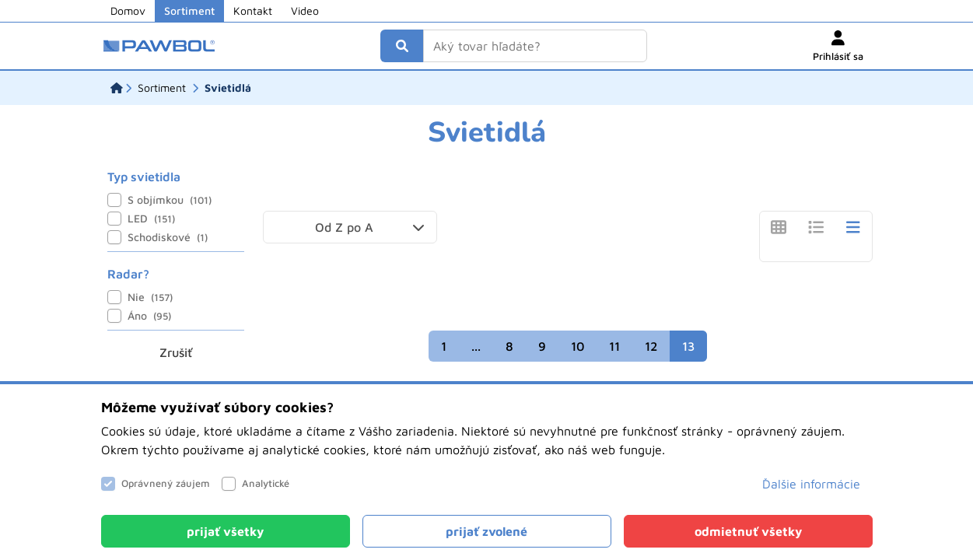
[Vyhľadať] (402, 46)
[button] (350, 227)
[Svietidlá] (228, 88)
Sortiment (189, 10)
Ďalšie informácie (811, 484)
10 (577, 346)
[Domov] (117, 88)
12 (651, 346)
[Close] (226, 531)
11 (614, 346)
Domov (128, 10)
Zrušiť (176, 352)
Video (305, 10)
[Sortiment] (162, 88)
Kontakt (253, 10)
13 (688, 346)
